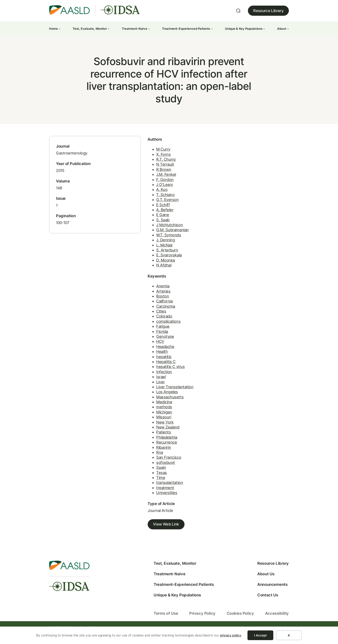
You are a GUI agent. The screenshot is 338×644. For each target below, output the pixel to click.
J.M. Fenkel (152, 180)
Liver (147, 388)
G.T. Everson (153, 205)
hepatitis (150, 363)
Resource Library (268, 11)
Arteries (149, 297)
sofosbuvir (152, 468)
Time (147, 483)
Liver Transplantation (161, 393)
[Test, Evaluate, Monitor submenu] (109, 29)
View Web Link (152, 531)
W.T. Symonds (155, 241)
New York (151, 428)
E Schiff (149, 210)
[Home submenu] (59, 29)
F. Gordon (151, 185)
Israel (147, 383)
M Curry (149, 155)
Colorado (150, 322)
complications (154, 327)
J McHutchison (156, 231)
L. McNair (151, 251)
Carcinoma (152, 312)
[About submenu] (288, 29)
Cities (147, 317)
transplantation (156, 489)
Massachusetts (156, 403)
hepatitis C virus (156, 373)
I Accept (260, 635)
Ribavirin (150, 453)
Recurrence (153, 448)
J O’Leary (151, 190)
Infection (150, 378)
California (150, 307)
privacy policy (231, 635)
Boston (149, 302)
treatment (151, 494)
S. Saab (149, 225)
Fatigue (149, 332)
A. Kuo (148, 195)
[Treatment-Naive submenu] (149, 29)
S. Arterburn (153, 256)
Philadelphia (153, 443)
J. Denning (152, 246)
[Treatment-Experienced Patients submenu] (212, 29)
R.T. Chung (152, 165)
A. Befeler (151, 215)
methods (150, 413)
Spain (147, 473)
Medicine (150, 408)
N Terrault (151, 170)
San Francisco (155, 463)
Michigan (150, 418)
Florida (148, 337)
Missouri (150, 423)
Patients (150, 438)
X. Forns (149, 160)
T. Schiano (151, 200)
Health (148, 358)
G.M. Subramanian (159, 236)
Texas (148, 478)
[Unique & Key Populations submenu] (264, 29)
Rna (146, 458)
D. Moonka (152, 266)
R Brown (150, 175)
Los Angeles (153, 398)
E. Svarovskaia (155, 261)
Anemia (149, 292)
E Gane (149, 221)
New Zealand (154, 433)
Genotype (151, 342)
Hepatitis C (152, 367)
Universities (153, 499)
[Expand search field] (238, 11)
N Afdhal (150, 271)
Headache (151, 352)
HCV (146, 347)
